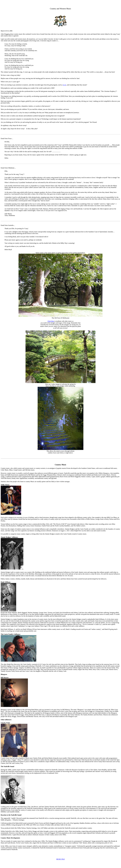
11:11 (65, 85)
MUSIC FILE (60, 859)
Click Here (51, 321)
